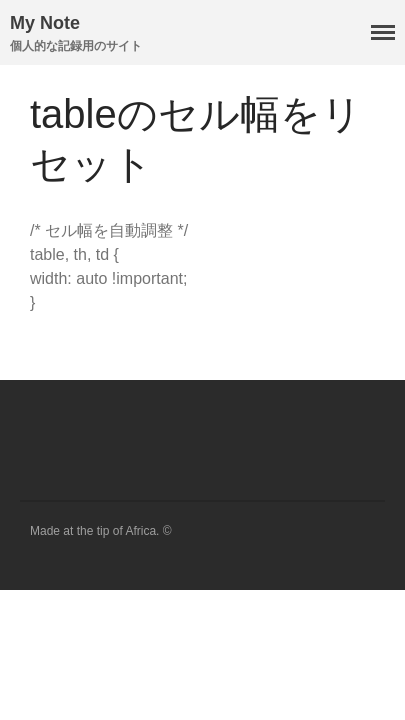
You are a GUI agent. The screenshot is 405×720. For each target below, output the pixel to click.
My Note (45, 23)
